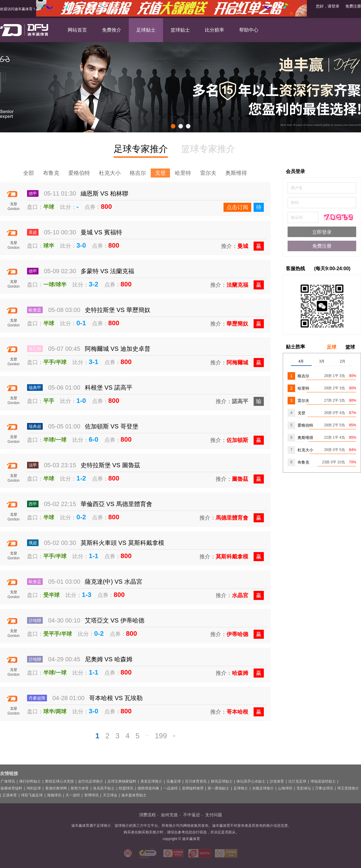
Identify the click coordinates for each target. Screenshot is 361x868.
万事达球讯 (324, 788)
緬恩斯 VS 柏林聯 (104, 193)
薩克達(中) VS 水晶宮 (114, 582)
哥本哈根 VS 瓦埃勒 (116, 698)
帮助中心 (249, 30)
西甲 (33, 504)
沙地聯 (35, 620)
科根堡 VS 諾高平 (109, 388)
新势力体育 (80, 788)
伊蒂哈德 (237, 634)
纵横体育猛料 (11, 788)
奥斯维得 (236, 173)
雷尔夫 (208, 173)
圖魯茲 (240, 479)
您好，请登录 (328, 6)
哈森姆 (240, 673)
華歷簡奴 (237, 324)
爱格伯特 (79, 173)
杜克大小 (110, 173)
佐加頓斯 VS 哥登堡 (112, 426)
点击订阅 (237, 207)
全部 (29, 173)
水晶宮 (240, 595)
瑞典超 (35, 426)
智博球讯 (91, 795)
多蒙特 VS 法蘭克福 (107, 271)
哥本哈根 (237, 712)
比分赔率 (214, 30)
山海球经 (285, 788)
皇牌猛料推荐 (193, 788)
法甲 (33, 465)
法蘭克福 (237, 285)
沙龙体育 (277, 781)
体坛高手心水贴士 (251, 781)
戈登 (160, 173)
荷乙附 (35, 349)
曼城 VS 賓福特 (101, 232)
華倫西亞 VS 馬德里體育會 (116, 504)
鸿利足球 (34, 788)
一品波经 (171, 788)
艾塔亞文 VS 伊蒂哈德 (115, 620)
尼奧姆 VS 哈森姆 (109, 659)
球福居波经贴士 (323, 781)
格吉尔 (138, 173)
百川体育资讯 (196, 781)
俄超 (33, 543)
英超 (33, 232)
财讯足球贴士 (222, 781)
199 (161, 736)
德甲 (33, 193)
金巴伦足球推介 (91, 781)
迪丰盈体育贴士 (134, 795)
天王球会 (110, 795)
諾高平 (240, 401)
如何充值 (169, 815)
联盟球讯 (126, 788)
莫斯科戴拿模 (232, 557)
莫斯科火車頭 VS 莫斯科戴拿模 (122, 543)
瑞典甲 (35, 388)
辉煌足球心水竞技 (60, 781)
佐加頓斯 (237, 440)
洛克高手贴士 (104, 788)
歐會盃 (35, 310)
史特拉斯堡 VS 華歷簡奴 (118, 310)
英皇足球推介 (151, 781)
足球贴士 (146, 30)
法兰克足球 (297, 781)
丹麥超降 (37, 698)
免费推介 (112, 30)
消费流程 (147, 815)
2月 (343, 361)
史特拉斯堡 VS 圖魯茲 (110, 465)
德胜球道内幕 (148, 788)
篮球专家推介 (208, 149)
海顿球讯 (54, 795)
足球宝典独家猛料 (122, 781)
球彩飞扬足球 (32, 795)
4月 (301, 361)
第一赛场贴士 (218, 788)
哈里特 (183, 173)
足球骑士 (241, 788)
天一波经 (73, 795)
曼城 (243, 246)
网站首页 (77, 30)
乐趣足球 (174, 781)
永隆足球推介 (263, 788)
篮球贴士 (180, 30)
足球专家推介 (141, 150)
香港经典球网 (56, 788)
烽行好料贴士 (30, 781)
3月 (322, 361)
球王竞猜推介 (348, 788)
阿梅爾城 (237, 363)
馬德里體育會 (232, 518)
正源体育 (10, 795)
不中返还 (192, 815)
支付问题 (214, 815)
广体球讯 (8, 781)
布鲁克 (51, 173)
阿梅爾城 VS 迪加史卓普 (118, 349)
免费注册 (353, 6)
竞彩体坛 (304, 788)
